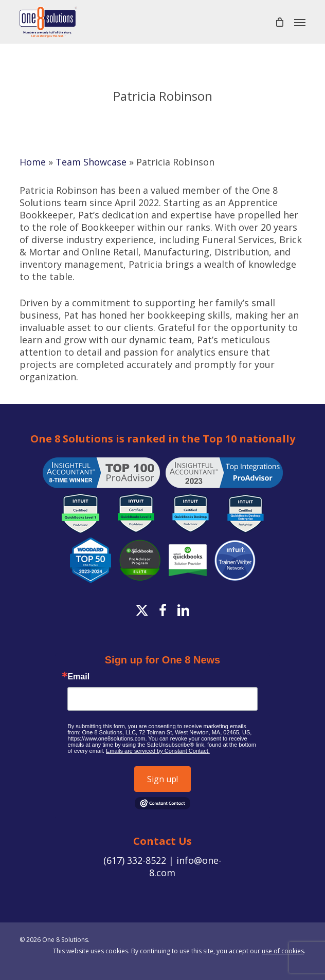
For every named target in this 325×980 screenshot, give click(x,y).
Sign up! (162, 779)
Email (78, 677)
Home (33, 162)
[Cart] (279, 22)
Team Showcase (91, 162)
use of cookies (283, 951)
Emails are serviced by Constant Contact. (158, 751)
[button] (300, 22)
